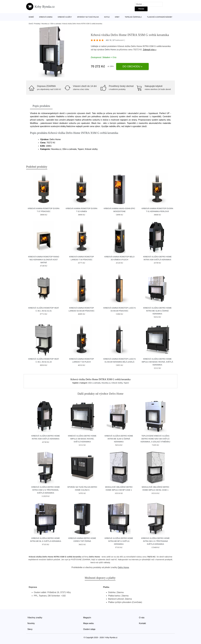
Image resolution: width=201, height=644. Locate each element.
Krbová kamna (46, 17)
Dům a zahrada (56, 24)
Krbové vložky (65, 17)
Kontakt (142, 623)
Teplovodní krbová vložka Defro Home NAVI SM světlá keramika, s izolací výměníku (155, 439)
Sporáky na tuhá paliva (88, 17)
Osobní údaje (89, 629)
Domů (31, 17)
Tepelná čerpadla (133, 17)
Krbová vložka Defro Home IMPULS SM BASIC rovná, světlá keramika (157, 362)
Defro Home (110, 50)
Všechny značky (35, 618)
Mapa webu (89, 623)
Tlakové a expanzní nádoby (160, 17)
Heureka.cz (45, 24)
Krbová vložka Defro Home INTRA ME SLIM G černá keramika (157, 311)
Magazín (87, 618)
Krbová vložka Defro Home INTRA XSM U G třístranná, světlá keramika (46, 490)
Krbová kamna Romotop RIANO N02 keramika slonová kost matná (44, 260)
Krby (117, 17)
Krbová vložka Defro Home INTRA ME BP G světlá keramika (119, 541)
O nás (142, 618)
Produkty (37, 24)
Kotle (107, 17)
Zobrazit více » (150, 50)
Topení (126, 383)
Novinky (31, 623)
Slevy (30, 629)
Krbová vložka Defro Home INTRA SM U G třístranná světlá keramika (155, 541)
